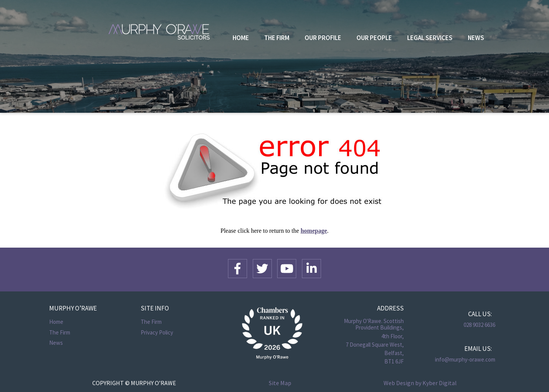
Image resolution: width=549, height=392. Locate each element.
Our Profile (323, 38)
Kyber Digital (440, 383)
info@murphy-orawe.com (465, 359)
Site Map (280, 383)
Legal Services (430, 38)
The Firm (277, 38)
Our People (374, 38)
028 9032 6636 (479, 325)
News (476, 38)
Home (241, 38)
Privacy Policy (157, 332)
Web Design (399, 383)
